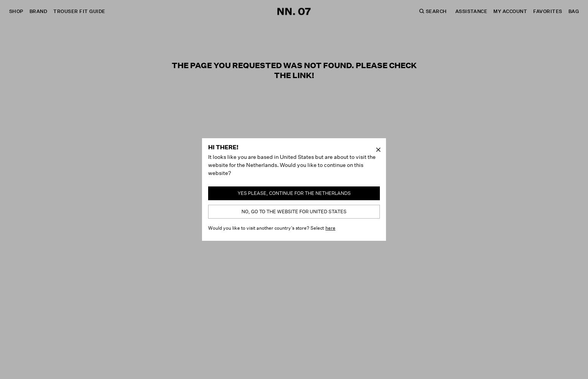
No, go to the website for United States (294, 212)
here (330, 228)
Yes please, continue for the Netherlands (294, 193)
